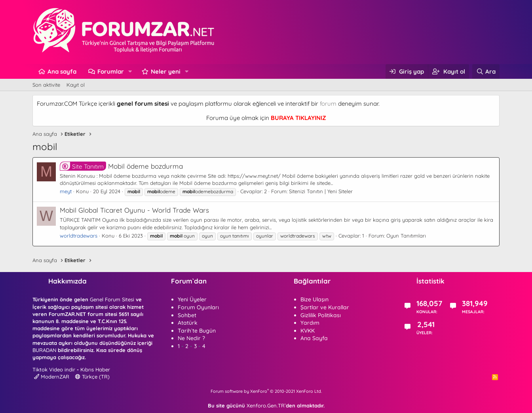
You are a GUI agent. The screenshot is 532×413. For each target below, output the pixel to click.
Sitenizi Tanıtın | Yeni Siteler (321, 191)
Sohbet (187, 315)
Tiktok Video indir (54, 369)
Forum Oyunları (198, 307)
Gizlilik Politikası (321, 315)
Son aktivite (46, 85)
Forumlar (111, 71)
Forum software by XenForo (266, 391)
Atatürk (188, 323)
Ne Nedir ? (191, 338)
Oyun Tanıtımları (406, 236)
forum (328, 104)
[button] (130, 71)
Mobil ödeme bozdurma (121, 166)
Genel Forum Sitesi (112, 299)
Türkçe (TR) (92, 377)
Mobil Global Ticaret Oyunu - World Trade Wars (134, 210)
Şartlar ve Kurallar (325, 307)
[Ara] (486, 71)
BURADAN (44, 350)
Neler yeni (166, 71)
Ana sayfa (62, 71)
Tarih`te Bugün (197, 331)
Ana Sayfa (314, 338)
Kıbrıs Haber (95, 369)
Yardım (310, 323)
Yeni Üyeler (192, 299)
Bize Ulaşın (314, 299)
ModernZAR (52, 377)
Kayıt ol (76, 85)
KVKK (308, 331)
